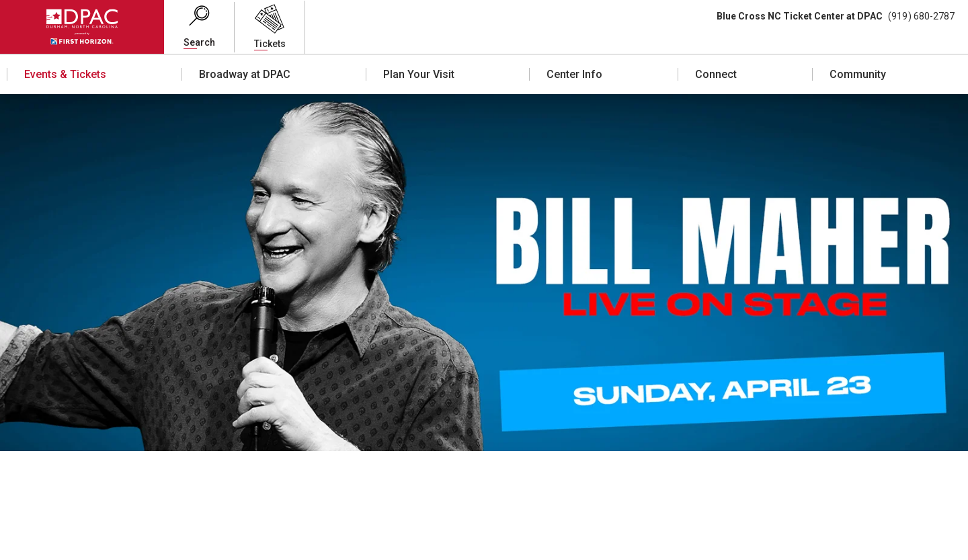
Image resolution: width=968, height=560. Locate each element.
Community (858, 74)
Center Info (574, 74)
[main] (484, 327)
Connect (716, 74)
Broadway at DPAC (245, 74)
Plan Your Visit (419, 74)
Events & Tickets (65, 74)
